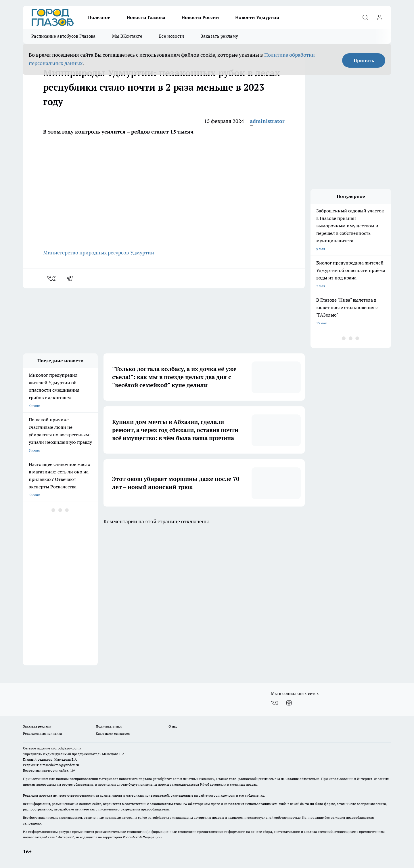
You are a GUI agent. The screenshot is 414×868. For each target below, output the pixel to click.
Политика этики (109, 726)
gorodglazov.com (166, 779)
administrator (267, 121)
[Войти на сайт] (379, 17)
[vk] (52, 278)
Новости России (200, 17)
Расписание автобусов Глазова (63, 36)
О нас (173, 726)
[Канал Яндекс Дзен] (289, 703)
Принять (364, 60)
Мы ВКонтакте (127, 36)
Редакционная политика (42, 733)
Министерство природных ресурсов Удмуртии (99, 253)
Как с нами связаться (113, 733)
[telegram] (72, 278)
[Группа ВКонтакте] (275, 703)
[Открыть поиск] (365, 17)
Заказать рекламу (219, 36)
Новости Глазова (146, 17)
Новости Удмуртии (257, 17)
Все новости (171, 36)
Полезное (99, 17)
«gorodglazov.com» (66, 748)
